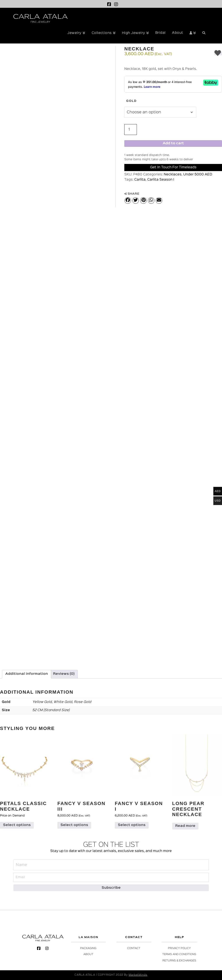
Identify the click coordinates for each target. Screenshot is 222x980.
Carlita (140, 180)
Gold (131, 101)
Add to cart (173, 143)
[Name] (111, 865)
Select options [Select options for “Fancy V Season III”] (74, 825)
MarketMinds (138, 975)
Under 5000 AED (198, 175)
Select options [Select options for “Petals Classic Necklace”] (17, 825)
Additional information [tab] (27, 674)
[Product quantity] (131, 130)
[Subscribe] (111, 888)
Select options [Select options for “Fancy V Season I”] (132, 825)
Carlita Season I (161, 180)
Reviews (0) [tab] (64, 674)
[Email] (111, 877)
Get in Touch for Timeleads (173, 167)
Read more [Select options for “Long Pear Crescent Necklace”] (185, 826)
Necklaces (173, 175)
